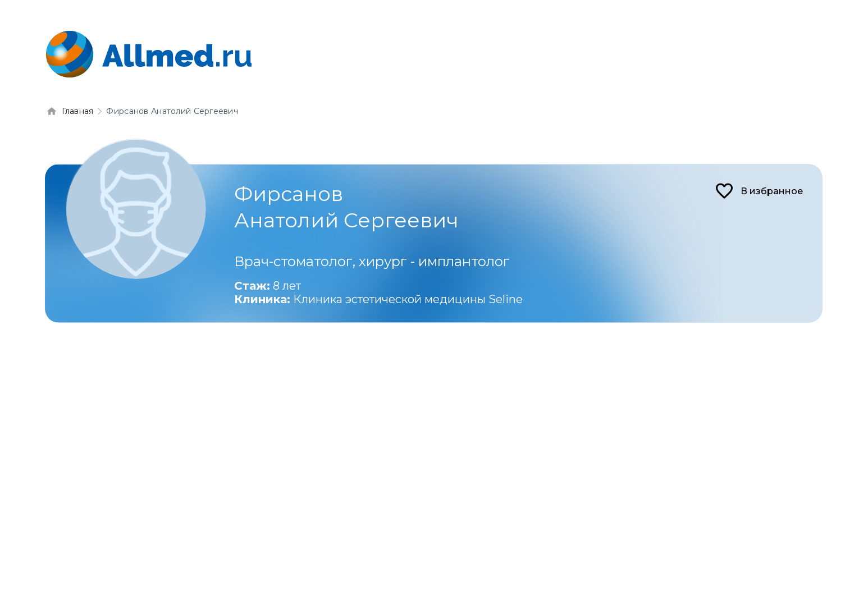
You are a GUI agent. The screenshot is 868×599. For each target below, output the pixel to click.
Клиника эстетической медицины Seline (408, 299)
